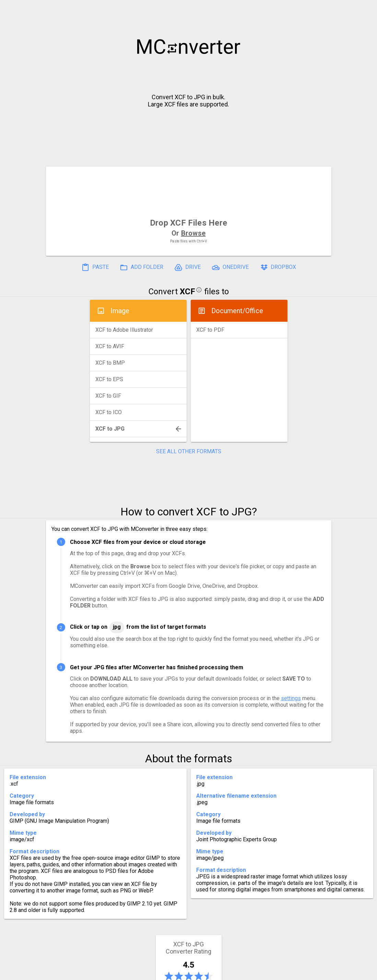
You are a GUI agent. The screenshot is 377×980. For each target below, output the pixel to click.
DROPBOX (278, 267)
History (70, 972)
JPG (117, 627)
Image (120, 311)
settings (291, 698)
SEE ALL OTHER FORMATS (189, 451)
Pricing (133, 972)
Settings (102, 972)
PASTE (95, 267)
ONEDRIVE (230, 267)
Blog (208, 972)
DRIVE (187, 267)
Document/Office (237, 311)
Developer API (244, 972)
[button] (365, 9)
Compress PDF (173, 972)
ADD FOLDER (142, 267)
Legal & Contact (295, 972)
